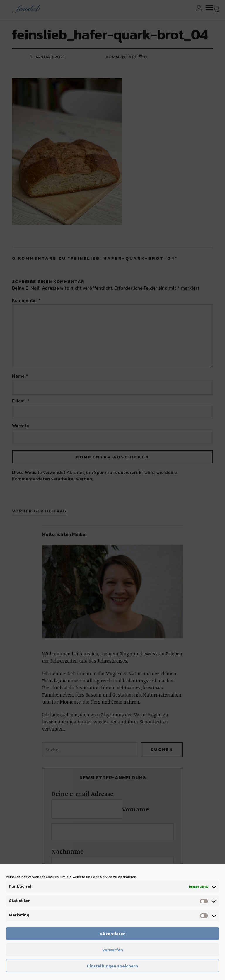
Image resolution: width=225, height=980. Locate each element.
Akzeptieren (113, 934)
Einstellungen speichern (112, 966)
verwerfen (113, 950)
